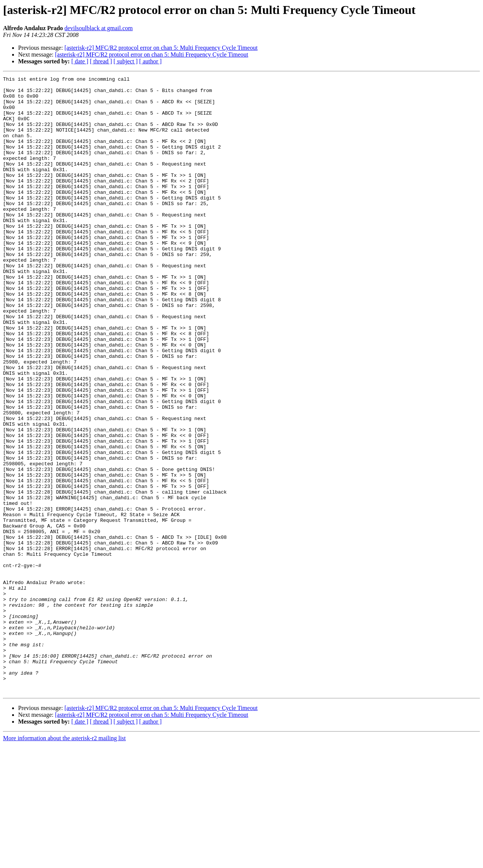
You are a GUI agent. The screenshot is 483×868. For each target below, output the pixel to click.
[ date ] (80, 61)
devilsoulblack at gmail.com (99, 28)
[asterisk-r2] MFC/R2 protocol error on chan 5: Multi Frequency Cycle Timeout (161, 48)
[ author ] (151, 61)
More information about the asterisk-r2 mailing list (64, 861)
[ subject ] (126, 61)
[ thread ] (101, 61)
